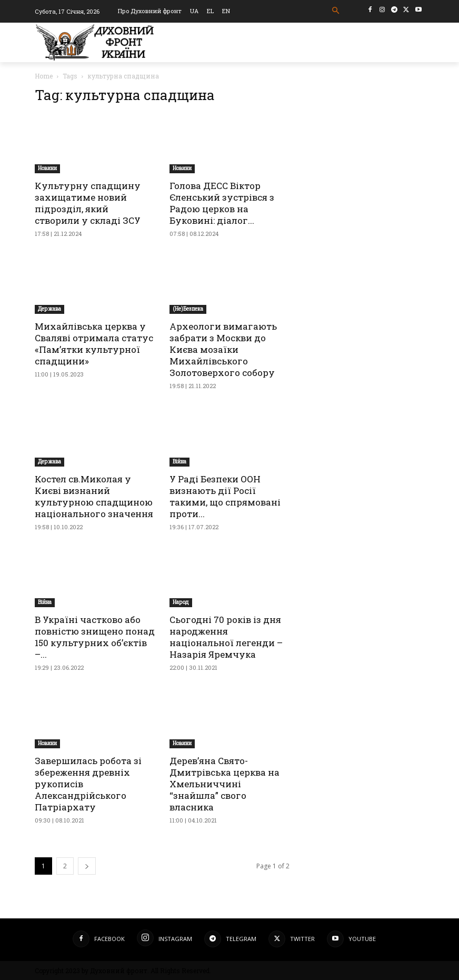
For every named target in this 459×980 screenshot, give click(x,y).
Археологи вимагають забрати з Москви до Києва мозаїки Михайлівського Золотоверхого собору (223, 349)
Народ (181, 602)
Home (44, 76)
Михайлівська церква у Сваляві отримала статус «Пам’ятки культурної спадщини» (94, 344)
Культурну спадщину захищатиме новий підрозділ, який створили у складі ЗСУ (88, 203)
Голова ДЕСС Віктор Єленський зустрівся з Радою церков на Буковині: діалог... (222, 203)
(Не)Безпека (188, 309)
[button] (336, 11)
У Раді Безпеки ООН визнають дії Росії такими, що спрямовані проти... (225, 496)
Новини (47, 168)
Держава (49, 309)
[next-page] (87, 866)
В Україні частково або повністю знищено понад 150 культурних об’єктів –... (95, 637)
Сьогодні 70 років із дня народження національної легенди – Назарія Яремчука (226, 637)
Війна (179, 462)
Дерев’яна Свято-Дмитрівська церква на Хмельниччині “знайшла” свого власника (224, 784)
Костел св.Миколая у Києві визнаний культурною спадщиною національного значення (94, 496)
